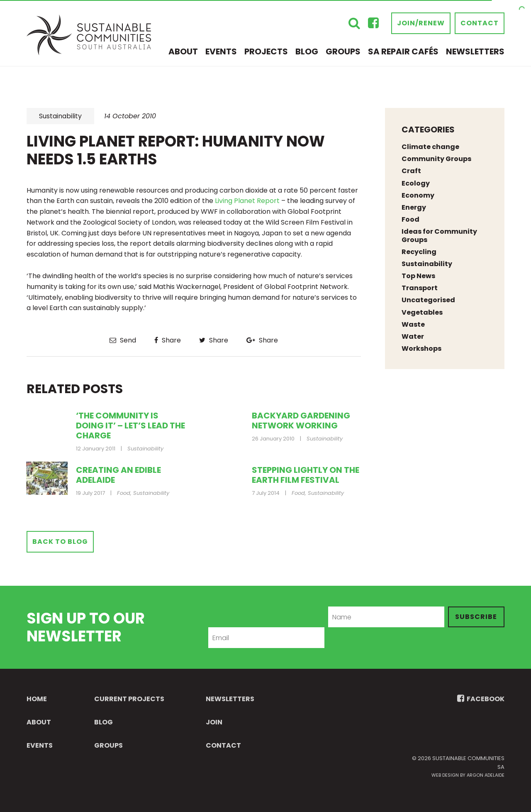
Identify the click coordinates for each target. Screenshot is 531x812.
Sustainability (60, 116)
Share (168, 340)
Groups (343, 51)
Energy (414, 207)
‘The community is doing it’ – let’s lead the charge (130, 426)
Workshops (421, 349)
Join (214, 722)
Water (413, 336)
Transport (420, 288)
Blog (307, 51)
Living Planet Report (248, 201)
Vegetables (422, 312)
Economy (418, 195)
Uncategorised (428, 300)
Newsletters (475, 51)
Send (123, 340)
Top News (418, 276)
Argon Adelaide (486, 775)
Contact (480, 23)
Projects (266, 51)
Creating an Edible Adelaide (118, 475)
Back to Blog (60, 542)
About (183, 51)
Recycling (419, 252)
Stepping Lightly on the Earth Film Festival (306, 475)
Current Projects (129, 699)
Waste (413, 324)
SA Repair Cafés (403, 51)
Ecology (416, 183)
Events (221, 51)
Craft (411, 171)
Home (37, 699)
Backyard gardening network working (301, 421)
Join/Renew (421, 23)
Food (124, 493)
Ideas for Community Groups (439, 235)
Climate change (430, 147)
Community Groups (436, 159)
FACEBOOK (481, 699)
